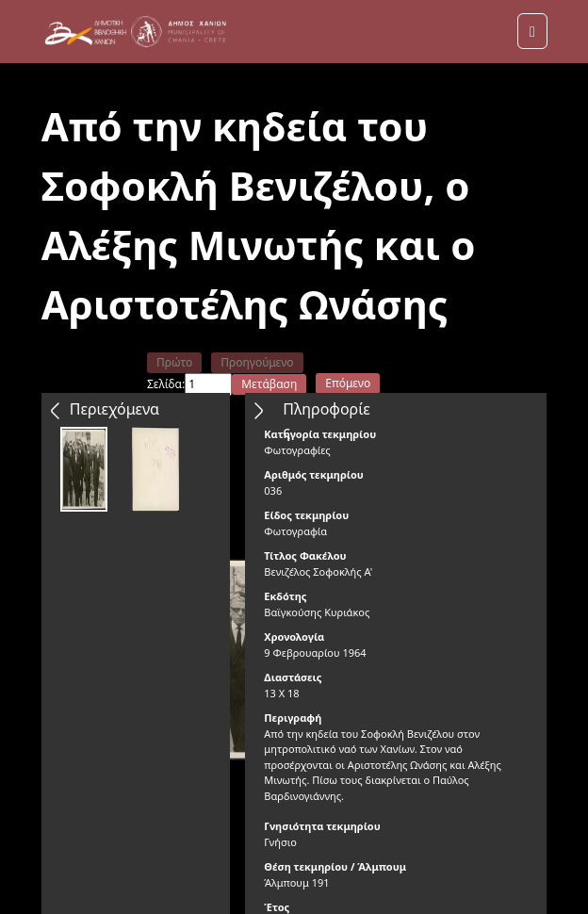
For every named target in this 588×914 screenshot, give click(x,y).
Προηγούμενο (257, 362)
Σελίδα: (166, 384)
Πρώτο (174, 362)
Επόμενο (348, 383)
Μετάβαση (269, 384)
